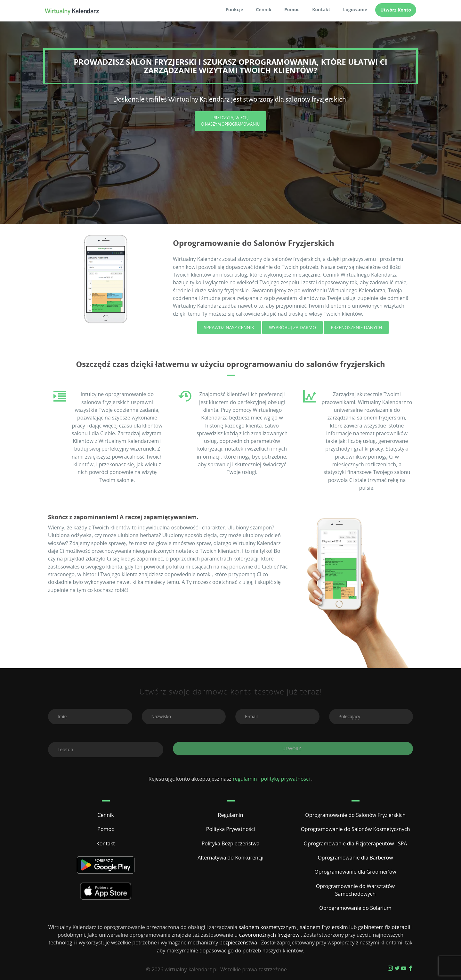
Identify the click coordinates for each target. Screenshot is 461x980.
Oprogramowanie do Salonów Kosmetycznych (355, 829)
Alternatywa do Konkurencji (230, 858)
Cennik (264, 9)
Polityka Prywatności (230, 829)
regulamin (245, 779)
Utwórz (293, 748)
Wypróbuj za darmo (292, 327)
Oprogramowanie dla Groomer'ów (355, 872)
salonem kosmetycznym (268, 927)
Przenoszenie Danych (356, 327)
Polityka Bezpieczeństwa (231, 843)
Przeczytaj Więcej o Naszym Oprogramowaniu (231, 121)
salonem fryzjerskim (325, 927)
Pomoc (292, 9)
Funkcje (235, 9)
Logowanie (355, 9)
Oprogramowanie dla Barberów (355, 858)
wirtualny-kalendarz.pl (191, 969)
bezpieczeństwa (239, 943)
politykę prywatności (286, 779)
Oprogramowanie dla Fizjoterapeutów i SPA (356, 843)
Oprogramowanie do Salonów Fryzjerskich (355, 815)
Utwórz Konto (396, 10)
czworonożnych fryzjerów (270, 935)
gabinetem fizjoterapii (385, 927)
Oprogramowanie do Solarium (355, 908)
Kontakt (321, 9)
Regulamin (231, 815)
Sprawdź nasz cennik (229, 327)
